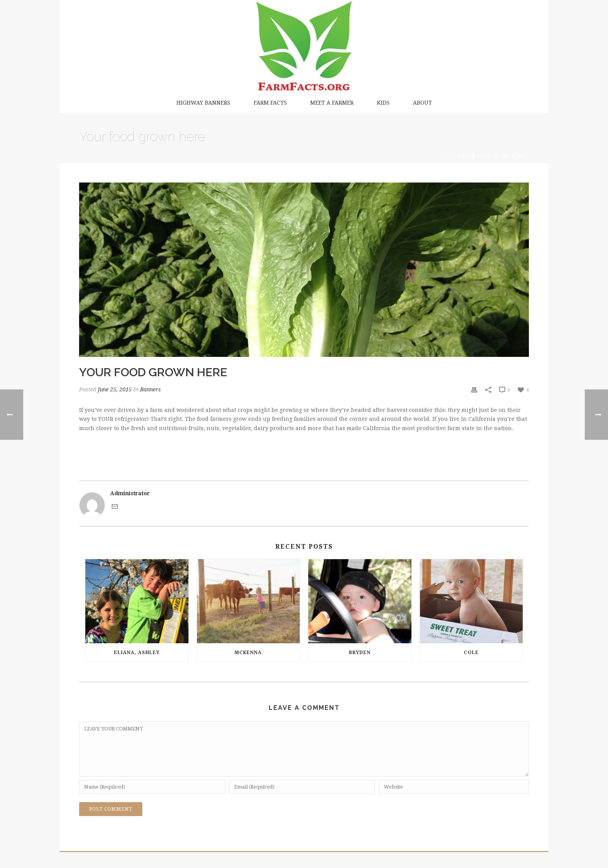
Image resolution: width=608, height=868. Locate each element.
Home (450, 156)
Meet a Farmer (332, 103)
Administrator (130, 493)
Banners (150, 389)
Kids (383, 103)
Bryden (360, 653)
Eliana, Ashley (137, 653)
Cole (471, 653)
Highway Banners (203, 103)
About (422, 103)
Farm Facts (270, 103)
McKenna (248, 653)
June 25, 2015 (115, 389)
